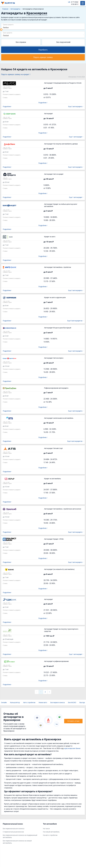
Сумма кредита (8, 25)
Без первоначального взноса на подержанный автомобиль (20, 836)
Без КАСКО (72, 702)
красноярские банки (72, 748)
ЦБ (69, 2)
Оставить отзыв (73, 721)
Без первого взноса (58, 702)
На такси (46, 829)
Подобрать (43, 50)
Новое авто (43, 702)
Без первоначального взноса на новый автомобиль (17, 842)
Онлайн (4, 702)
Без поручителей (63, 42)
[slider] (1, 30)
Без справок (21, 42)
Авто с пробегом (29, 702)
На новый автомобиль (51, 832)
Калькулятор (15, 702)
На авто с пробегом (50, 835)
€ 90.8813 (75, 4)
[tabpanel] (22, 834)
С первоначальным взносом (13, 832)
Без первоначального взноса (14, 829)
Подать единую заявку (43, 57)
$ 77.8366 (75, 2)
